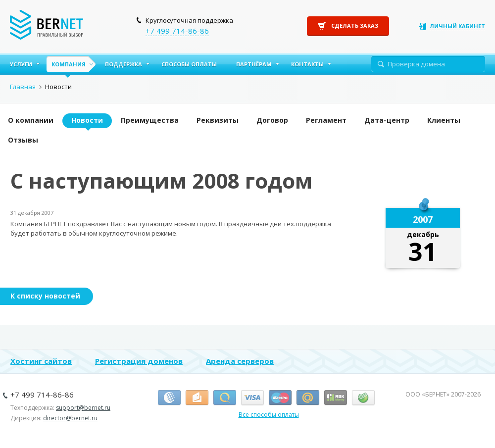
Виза (252, 398)
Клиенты (444, 120)
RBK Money (336, 398)
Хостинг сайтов (41, 361)
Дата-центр (387, 120)
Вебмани (169, 398)
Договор (272, 120)
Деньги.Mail (308, 398)
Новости (87, 120)
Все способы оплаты (269, 415)
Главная (23, 87)
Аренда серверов (240, 361)
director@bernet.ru (70, 418)
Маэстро (280, 398)
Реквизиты (218, 120)
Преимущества (150, 120)
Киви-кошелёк (225, 398)
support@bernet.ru (83, 408)
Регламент (326, 120)
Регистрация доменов (139, 361)
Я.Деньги (197, 398)
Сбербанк (363, 398)
